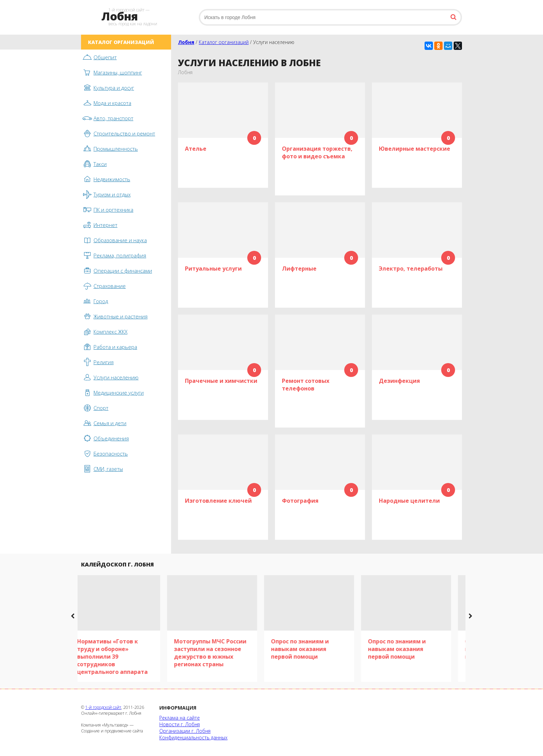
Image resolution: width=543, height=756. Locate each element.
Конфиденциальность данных (193, 737)
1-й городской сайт (103, 707)
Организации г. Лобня (185, 731)
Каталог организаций (224, 42)
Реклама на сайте (180, 718)
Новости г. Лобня (180, 724)
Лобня (186, 42)
